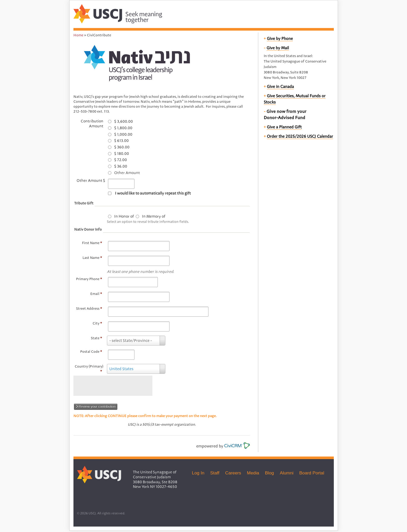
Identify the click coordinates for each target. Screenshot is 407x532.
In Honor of (124, 216)
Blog (270, 473)
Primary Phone (89, 279)
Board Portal (312, 473)
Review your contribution (96, 407)
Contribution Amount (92, 124)
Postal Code (91, 351)
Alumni (287, 473)
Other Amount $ (91, 181)
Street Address (89, 308)
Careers (233, 473)
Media (253, 473)
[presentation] (113, 386)
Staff (215, 473)
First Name (92, 243)
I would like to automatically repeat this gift (153, 193)
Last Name (92, 258)
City (97, 323)
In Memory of (154, 216)
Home (78, 35)
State (96, 338)
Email (96, 294)
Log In (198, 473)
